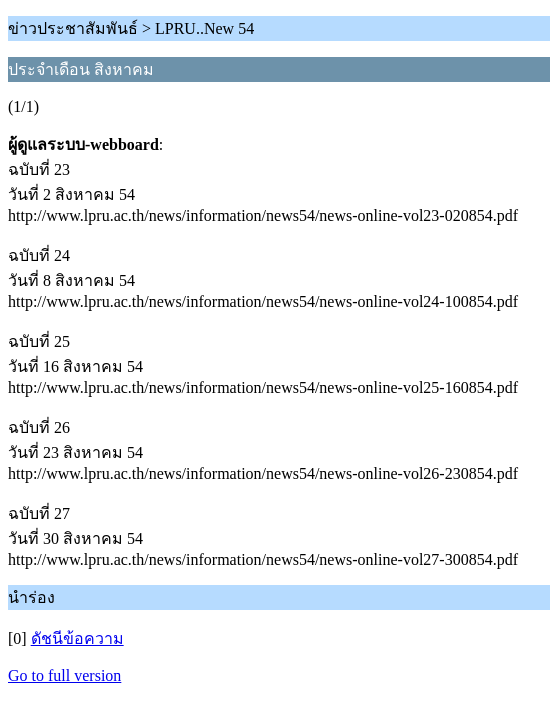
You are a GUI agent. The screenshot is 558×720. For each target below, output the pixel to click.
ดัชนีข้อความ (77, 638)
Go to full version (64, 675)
